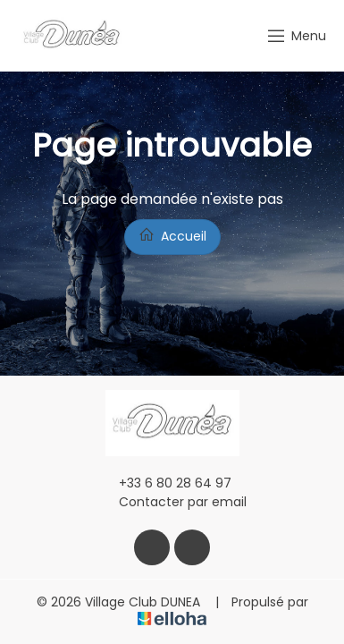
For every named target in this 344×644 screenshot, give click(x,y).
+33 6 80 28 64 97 (165, 483)
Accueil (172, 236)
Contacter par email (172, 502)
